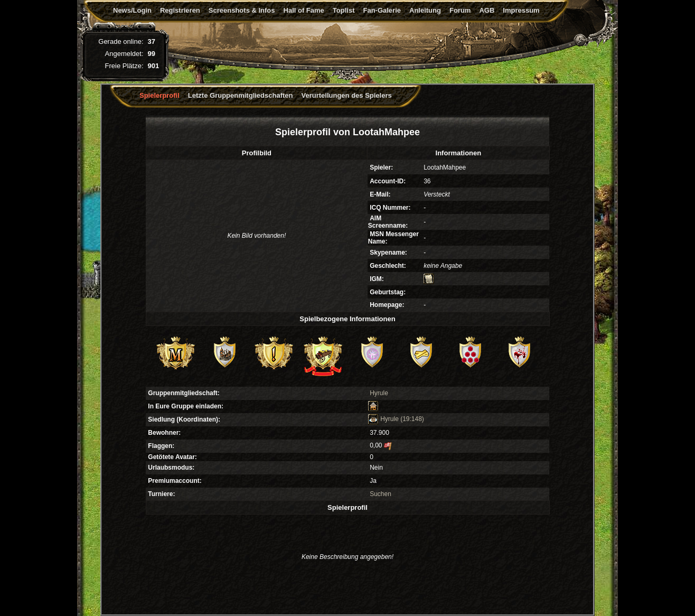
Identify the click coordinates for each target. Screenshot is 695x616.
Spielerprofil (159, 95)
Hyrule (379, 393)
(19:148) (412, 419)
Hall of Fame (304, 10)
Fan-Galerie (382, 10)
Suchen (381, 494)
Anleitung (425, 10)
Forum (460, 10)
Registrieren (180, 10)
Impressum (521, 10)
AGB (487, 10)
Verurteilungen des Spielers (347, 95)
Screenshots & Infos (242, 10)
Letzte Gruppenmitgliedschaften (241, 95)
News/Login (132, 10)
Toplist (344, 10)
